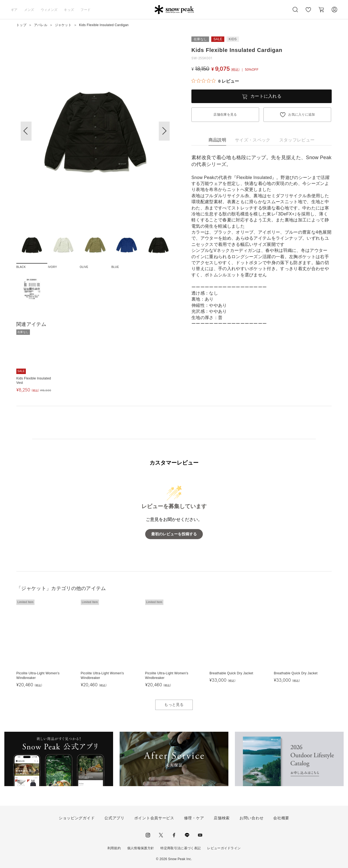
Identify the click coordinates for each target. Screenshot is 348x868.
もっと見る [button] (174, 705)
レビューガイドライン (224, 848)
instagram (148, 835)
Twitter (161, 835)
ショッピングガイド (77, 818)
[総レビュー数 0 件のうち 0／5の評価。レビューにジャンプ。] (215, 81)
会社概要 (281, 818)
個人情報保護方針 (141, 848)
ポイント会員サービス (154, 818)
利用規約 (114, 848)
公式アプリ (114, 818)
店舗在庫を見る (225, 115)
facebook (174, 835)
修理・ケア (194, 818)
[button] (164, 131)
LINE (187, 835)
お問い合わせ (251, 818)
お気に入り (308, 13)
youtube (200, 835)
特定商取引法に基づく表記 (181, 848)
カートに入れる (266, 96)
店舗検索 (222, 818)
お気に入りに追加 (302, 115)
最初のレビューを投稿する (174, 534)
